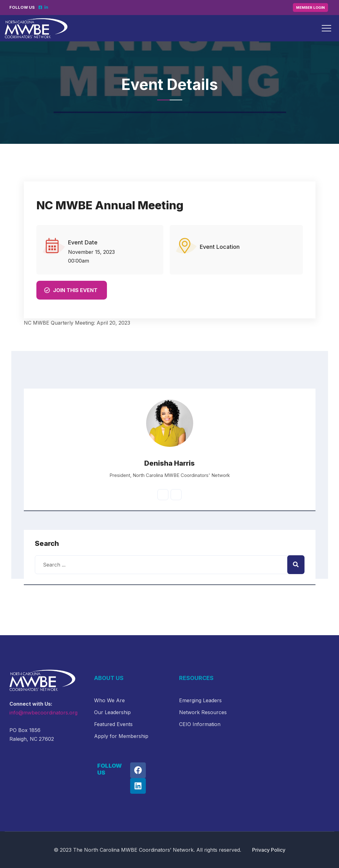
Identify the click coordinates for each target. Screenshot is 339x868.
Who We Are (109, 700)
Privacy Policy (269, 850)
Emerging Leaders (200, 700)
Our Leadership (112, 712)
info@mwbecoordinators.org (43, 713)
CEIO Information (200, 724)
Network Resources (203, 712)
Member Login (310, 8)
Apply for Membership (121, 736)
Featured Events (113, 724)
